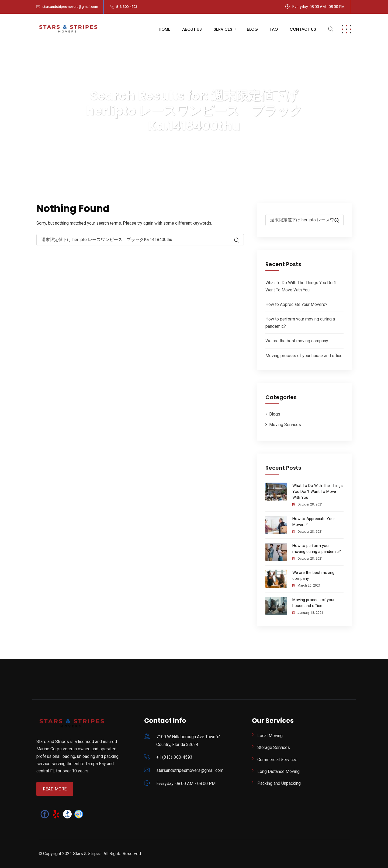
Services (223, 29)
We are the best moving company (297, 341)
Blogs (275, 414)
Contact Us (303, 29)
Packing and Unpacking (279, 783)
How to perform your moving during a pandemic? (317, 549)
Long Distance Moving (278, 771)
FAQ (274, 29)
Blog (252, 29)
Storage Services (274, 747)
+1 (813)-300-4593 (174, 757)
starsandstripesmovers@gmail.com (70, 7)
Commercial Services (277, 760)
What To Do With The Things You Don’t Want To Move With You (318, 491)
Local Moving (270, 736)
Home (164, 29)
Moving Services (285, 425)
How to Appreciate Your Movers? (296, 304)
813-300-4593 (127, 7)
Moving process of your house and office (304, 356)
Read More (55, 789)
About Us (192, 29)
